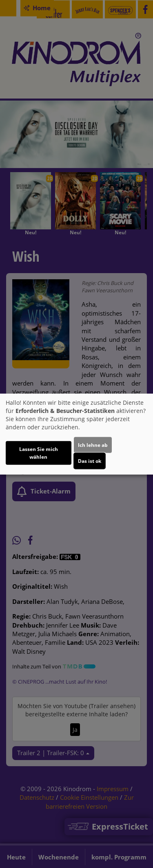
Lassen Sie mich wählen (39, 453)
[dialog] (76, 434)
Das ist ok (90, 461)
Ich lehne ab (93, 445)
